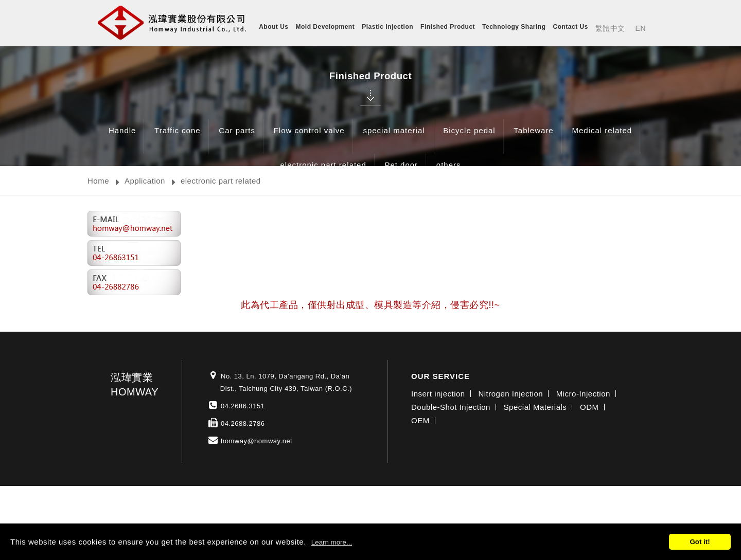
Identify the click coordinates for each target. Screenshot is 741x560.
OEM (420, 420)
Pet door (401, 173)
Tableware (533, 138)
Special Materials (535, 407)
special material (394, 138)
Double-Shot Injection (451, 407)
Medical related (602, 138)
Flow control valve (309, 138)
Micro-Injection (583, 394)
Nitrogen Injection (510, 394)
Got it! (700, 542)
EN (641, 28)
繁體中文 (610, 28)
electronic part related (323, 173)
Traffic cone (178, 138)
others (449, 173)
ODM (589, 407)
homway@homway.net (257, 441)
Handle (122, 138)
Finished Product (448, 27)
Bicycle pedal (469, 138)
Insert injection (438, 394)
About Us (274, 27)
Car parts (237, 138)
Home (98, 181)
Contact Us (571, 27)
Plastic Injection (387, 27)
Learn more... (332, 542)
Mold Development (325, 27)
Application (145, 181)
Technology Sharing (514, 27)
